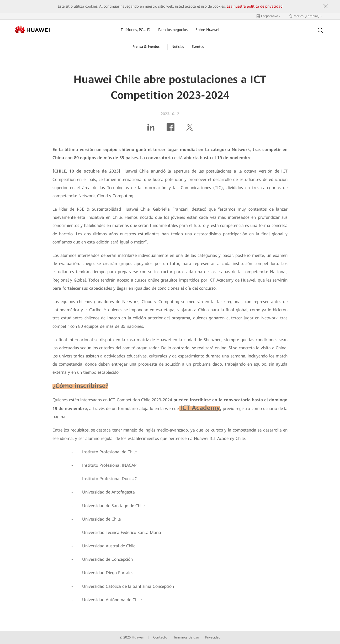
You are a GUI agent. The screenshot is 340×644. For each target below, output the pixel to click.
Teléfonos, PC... (135, 30)
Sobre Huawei (207, 30)
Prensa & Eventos (146, 47)
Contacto (160, 637)
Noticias (178, 47)
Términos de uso (186, 637)
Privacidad (213, 637)
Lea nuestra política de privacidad (255, 6)
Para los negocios (173, 30)
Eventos (198, 47)
